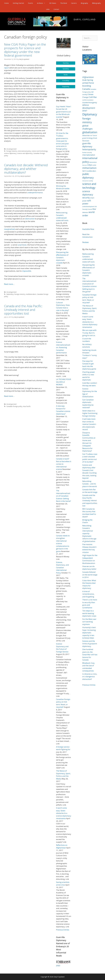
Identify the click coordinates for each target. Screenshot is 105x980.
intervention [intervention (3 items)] (93, 162)
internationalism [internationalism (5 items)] (89, 155)
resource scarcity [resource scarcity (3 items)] (88, 181)
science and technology (40, 151)
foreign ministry (12, 151)
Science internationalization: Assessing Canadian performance (63, 347)
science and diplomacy (25, 153)
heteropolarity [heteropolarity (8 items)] (89, 149)
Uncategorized (11, 149)
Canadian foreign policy (14, 406)
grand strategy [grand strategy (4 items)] (88, 138)
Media (66, 75)
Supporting (66, 87)
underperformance (35, 192)
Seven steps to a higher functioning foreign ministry (90, 413)
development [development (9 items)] (89, 108)
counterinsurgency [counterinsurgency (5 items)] (90, 103)
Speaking (66, 69)
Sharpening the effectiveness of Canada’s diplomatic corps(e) (62, 257)
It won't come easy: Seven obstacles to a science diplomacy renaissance (90, 322)
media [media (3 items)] (94, 165)
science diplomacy (10, 153)
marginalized (10, 229)
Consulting (66, 81)
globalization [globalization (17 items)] (90, 132)
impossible (27, 271)
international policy (24, 151)
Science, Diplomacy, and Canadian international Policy (62, 568)
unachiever (22, 245)
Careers (74, 3)
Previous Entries (63, 930)
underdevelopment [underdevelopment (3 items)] (88, 206)
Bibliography (96, 3)
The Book (64, 3)
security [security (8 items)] (86, 198)
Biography (84, 3)
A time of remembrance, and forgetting (88, 594)
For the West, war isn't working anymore (89, 622)
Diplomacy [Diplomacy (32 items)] (90, 114)
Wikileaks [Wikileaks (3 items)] (85, 212)
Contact (56, 9)
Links (48, 9)
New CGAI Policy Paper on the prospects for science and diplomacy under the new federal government (25, 50)
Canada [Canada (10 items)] (86, 89)
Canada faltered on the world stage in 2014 (90, 575)
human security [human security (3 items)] (87, 152)
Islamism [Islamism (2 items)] (85, 165)
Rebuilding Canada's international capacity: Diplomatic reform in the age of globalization (89, 533)
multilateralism (31, 294)
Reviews (86, 242)
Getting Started (18, 3)
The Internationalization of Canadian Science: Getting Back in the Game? (63, 496)
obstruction (30, 219)
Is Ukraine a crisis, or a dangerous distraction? (90, 677)
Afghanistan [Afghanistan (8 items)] (88, 77)
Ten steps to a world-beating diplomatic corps (89, 613)
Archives (42, 3)
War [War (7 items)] (94, 209)
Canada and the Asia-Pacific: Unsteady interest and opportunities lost (90, 500)
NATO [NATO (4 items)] (84, 171)
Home (7, 3)
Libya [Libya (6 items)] (90, 165)
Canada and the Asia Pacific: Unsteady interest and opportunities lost (23, 310)
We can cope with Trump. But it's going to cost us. (89, 333)
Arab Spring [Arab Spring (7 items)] (88, 80)
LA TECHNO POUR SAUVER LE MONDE (63, 382)
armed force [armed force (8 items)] (88, 83)
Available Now (88, 229)
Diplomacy (10, 294)
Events (30, 3)
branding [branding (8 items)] (87, 86)
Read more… (9, 284)
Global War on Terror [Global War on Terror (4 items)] (90, 135)
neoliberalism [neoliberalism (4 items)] (91, 171)
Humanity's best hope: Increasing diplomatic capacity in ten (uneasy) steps (89, 633)
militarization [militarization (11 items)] (89, 168)
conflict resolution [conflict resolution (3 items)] (88, 100)
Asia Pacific (27, 406)
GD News (53, 3)
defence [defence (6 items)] (86, 105)
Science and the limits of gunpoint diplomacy (90, 644)
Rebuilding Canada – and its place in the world (90, 484)
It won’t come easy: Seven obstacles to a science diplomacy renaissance (64, 813)
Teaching (66, 63)
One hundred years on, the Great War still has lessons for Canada (90, 655)
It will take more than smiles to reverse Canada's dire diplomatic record (89, 424)
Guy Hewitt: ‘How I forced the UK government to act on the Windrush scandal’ (63, 112)
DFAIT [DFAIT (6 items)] (85, 111)
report (7, 68)
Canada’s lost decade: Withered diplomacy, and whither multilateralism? (26, 169)
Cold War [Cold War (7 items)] (93, 97)
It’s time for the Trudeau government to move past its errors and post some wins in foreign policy (62, 141)
